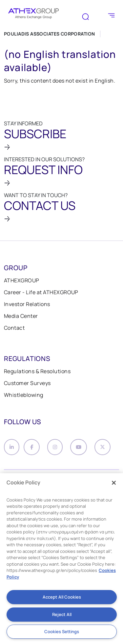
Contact (14, 328)
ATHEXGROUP (22, 280)
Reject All (62, 614)
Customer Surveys (27, 383)
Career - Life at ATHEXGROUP (41, 292)
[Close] (114, 483)
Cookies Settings (62, 631)
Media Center (21, 316)
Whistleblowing (24, 395)
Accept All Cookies (62, 597)
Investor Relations (27, 304)
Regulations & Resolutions (37, 371)
